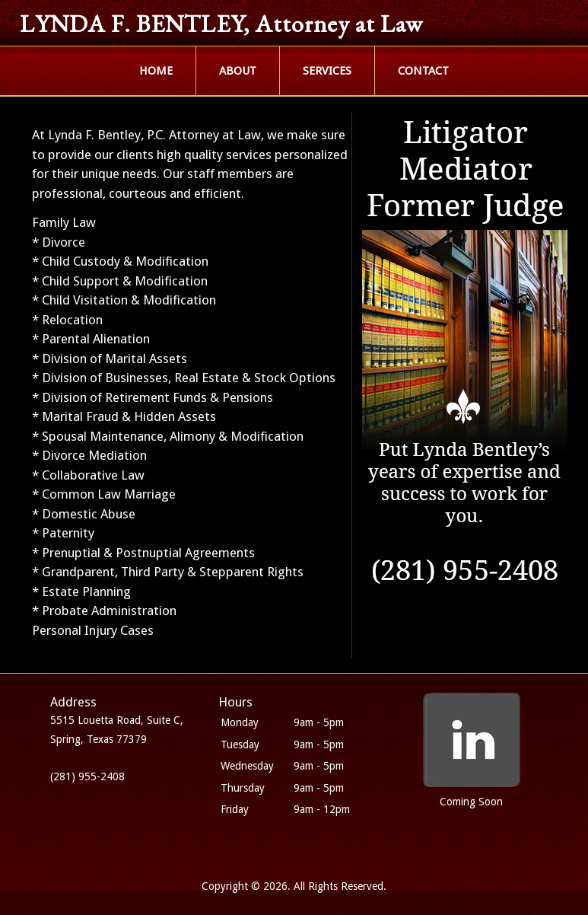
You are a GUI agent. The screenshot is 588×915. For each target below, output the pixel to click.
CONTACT (423, 71)
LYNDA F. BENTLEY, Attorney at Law (221, 24)
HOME (156, 71)
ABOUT (238, 71)
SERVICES (327, 71)
